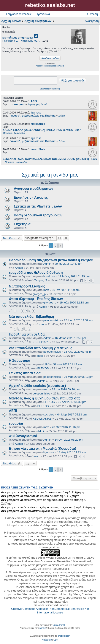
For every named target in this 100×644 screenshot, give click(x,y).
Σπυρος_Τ (41, 280)
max (46, 290)
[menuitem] (47, 640)
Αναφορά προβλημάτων (33, 189)
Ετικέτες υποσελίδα (25, 373)
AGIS (34, 101)
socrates (49, 414)
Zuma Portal (59, 625)
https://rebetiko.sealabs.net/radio (50, 66)
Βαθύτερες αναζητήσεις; (50, 89)
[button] (60, 246)
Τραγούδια (43, 14)
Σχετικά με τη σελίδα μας (50, 175)
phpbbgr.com (64, 636)
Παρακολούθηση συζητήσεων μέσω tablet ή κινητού (51, 260)
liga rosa (36, 113)
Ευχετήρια (22, 224)
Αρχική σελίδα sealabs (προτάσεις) (37, 386)
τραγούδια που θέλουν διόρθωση (36, 273)
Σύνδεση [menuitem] (92, 14)
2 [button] (56, 246)
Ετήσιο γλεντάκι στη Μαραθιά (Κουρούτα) (42, 449)
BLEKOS (43, 368)
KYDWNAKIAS (42, 419)
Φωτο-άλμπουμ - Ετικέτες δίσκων (36, 299)
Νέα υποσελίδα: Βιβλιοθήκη (31, 317)
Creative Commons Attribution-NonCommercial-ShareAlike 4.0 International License (50, 611)
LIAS (47, 364)
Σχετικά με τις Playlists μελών (38, 206)
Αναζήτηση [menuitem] (92, 21)
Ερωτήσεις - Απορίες (31, 197)
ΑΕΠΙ (13, 411)
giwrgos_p (39, 294)
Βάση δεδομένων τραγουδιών (38, 215)
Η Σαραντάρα (20, 361)
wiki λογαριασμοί (23, 436)
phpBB (43, 628)
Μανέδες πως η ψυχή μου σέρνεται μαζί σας (45, 398)
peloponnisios (52, 320)
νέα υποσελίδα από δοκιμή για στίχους (40, 348)
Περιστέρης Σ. (10, 41)
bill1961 (44, 342)
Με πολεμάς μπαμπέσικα (18, 38)
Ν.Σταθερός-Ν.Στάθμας (27, 286)
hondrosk (49, 276)
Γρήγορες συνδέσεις (19, 14)
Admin (47, 264)
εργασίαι (16, 423)
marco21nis (38, 124)
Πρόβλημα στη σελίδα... (28, 334)
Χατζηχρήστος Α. (30, 41)
